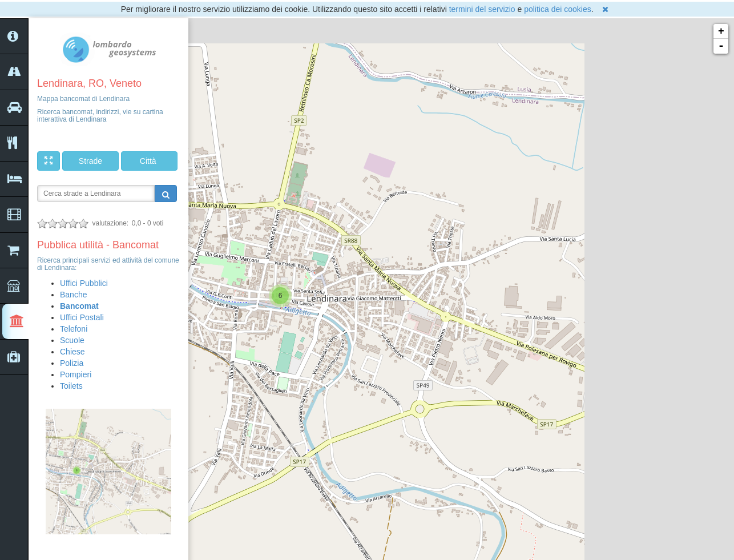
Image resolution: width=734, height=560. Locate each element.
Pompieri (76, 374)
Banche (73, 295)
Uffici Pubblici (84, 283)
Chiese (72, 352)
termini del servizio (482, 9)
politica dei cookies (558, 9)
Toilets (71, 386)
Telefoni (74, 329)
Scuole (72, 340)
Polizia (72, 363)
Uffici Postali (82, 317)
